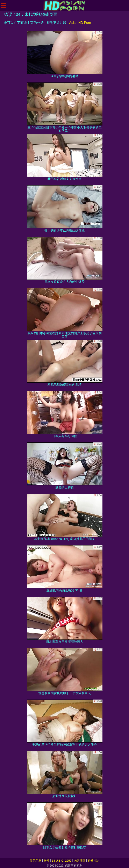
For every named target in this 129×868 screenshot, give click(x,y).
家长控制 (93, 861)
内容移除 (80, 861)
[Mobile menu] (4, 6)
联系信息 (36, 861)
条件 (46, 861)
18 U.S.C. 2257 (62, 861)
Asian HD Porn (80, 23)
